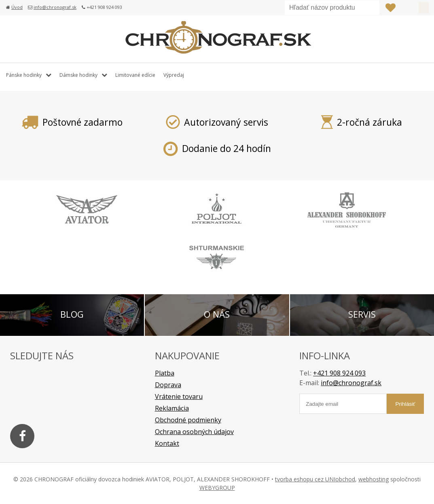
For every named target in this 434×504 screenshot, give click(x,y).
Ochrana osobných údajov (194, 432)
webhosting (374, 479)
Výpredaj (174, 75)
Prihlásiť (407, 8)
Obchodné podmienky (188, 420)
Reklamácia (172, 408)
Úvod (17, 7)
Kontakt (167, 443)
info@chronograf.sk (55, 7)
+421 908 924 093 (339, 373)
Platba (165, 373)
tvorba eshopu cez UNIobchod (315, 479)
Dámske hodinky (78, 75)
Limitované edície (135, 75)
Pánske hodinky (24, 75)
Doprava (168, 385)
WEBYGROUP (217, 488)
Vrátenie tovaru (179, 396)
